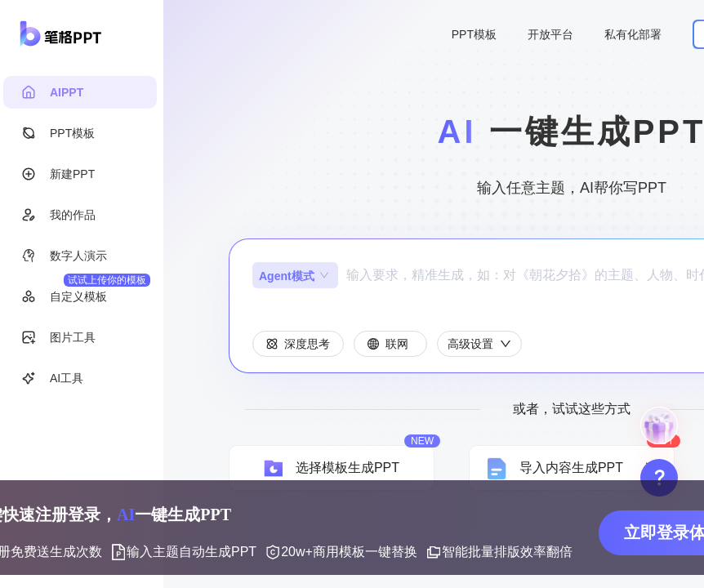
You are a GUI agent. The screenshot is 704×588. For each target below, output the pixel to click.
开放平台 (550, 34)
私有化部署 (633, 34)
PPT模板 (474, 34)
